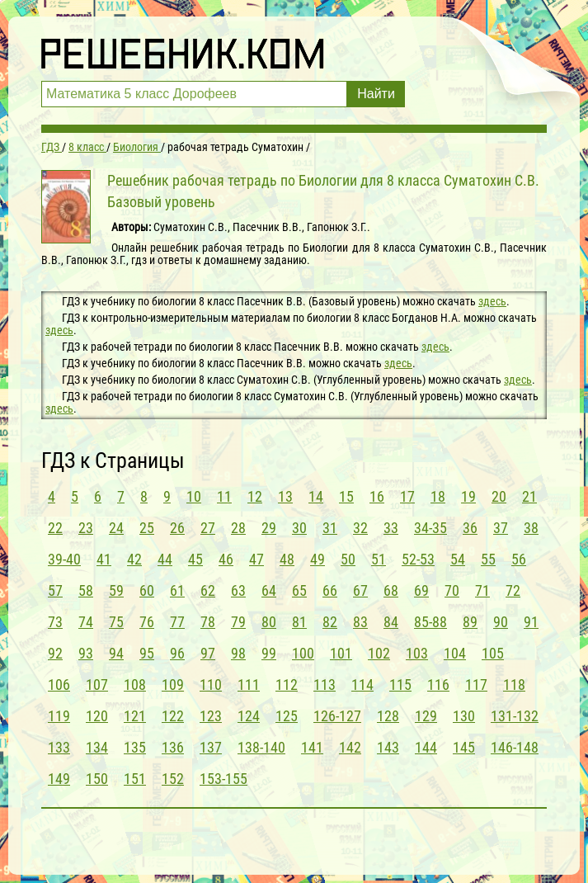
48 (287, 559)
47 (256, 559)
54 (458, 559)
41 (104, 559)
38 (531, 528)
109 (173, 685)
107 (97, 685)
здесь (492, 301)
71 (482, 590)
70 (452, 590)
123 (211, 716)
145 (464, 747)
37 (501, 528)
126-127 (337, 716)
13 (285, 496)
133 (59, 747)
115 (400, 685)
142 (350, 747)
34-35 (430, 528)
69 (421, 590)
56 (519, 559)
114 (362, 685)
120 (97, 716)
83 (360, 622)
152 (173, 779)
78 (208, 622)
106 (59, 685)
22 (55, 528)
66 (330, 590)
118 (514, 685)
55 (488, 559)
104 (455, 653)
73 (55, 622)
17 (407, 496)
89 (470, 622)
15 (346, 496)
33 (391, 528)
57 (55, 590)
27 (208, 528)
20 (499, 496)
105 (493, 653)
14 (316, 496)
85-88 (430, 622)
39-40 (64, 559)
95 (147, 653)
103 (417, 653)
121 (135, 716)
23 (86, 528)
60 (147, 590)
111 (249, 685)
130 (464, 716)
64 (269, 590)
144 (426, 747)
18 (438, 496)
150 (97, 779)
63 (238, 590)
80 (269, 622)
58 (86, 590)
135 (135, 747)
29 (269, 528)
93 (86, 653)
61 (177, 590)
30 (299, 528)
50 (348, 559)
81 (299, 622)
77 (177, 622)
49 (318, 559)
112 (287, 685)
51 (379, 559)
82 (330, 622)
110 (211, 685)
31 (330, 528)
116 (438, 685)
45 (195, 559)
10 (194, 496)
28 (238, 528)
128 (388, 716)
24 (116, 528)
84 (391, 622)
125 (287, 716)
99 (269, 653)
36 (470, 528)
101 (341, 653)
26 (177, 528)
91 (531, 622)
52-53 (418, 559)
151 (135, 779)
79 (238, 622)
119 (59, 716)
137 (211, 747)
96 (177, 653)
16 (377, 496)
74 (86, 622)
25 (147, 528)
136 (173, 747)
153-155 (223, 779)
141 (312, 747)
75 (116, 622)
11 (224, 496)
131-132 (515, 716)
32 (360, 528)
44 (165, 559)
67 (360, 590)
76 (147, 622)
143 (388, 747)
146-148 (515, 747)
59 (116, 590)
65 (299, 590)
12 (255, 496)
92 (55, 653)
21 (529, 496)
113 (325, 685)
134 (97, 747)
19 (468, 496)
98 (238, 653)
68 (391, 590)
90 (501, 622)
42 (134, 559)
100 (303, 653)
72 (513, 590)
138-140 (261, 747)
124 (249, 716)
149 (59, 779)
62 (208, 590)
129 (426, 716)
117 (476, 685)
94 (116, 653)
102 (379, 653)
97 (208, 653)
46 (226, 559)
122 (173, 716)
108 (135, 685)
